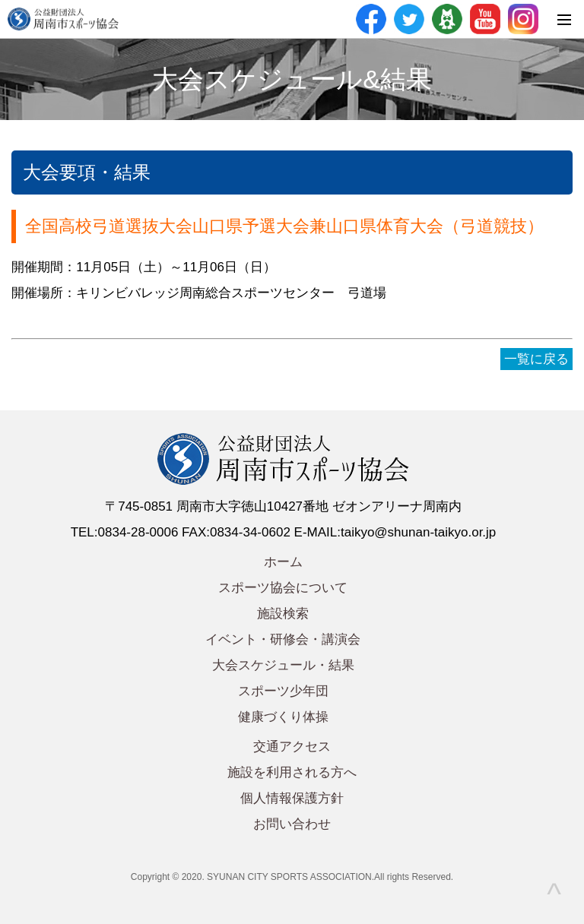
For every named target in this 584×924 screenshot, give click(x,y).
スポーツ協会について (283, 588)
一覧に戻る (536, 359)
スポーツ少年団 (283, 691)
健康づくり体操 (283, 717)
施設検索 (283, 614)
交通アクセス (292, 747)
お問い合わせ (292, 824)
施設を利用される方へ (292, 772)
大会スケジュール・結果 (283, 665)
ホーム (283, 562)
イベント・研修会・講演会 (283, 639)
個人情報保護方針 (292, 798)
